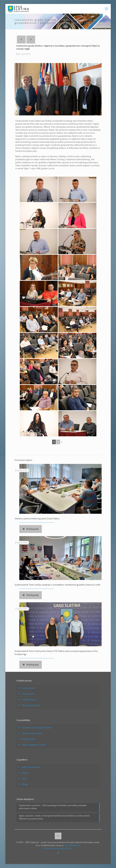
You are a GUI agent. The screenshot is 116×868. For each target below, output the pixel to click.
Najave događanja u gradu (34, 745)
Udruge (25, 784)
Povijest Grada (28, 739)
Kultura (25, 773)
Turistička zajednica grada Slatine (37, 728)
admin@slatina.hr (72, 845)
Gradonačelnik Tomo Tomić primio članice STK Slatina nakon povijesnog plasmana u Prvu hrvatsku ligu (56, 653)
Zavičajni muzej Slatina (32, 733)
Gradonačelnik (28, 688)
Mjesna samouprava (31, 705)
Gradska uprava (29, 699)
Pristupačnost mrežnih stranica (58, 848)
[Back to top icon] (58, 836)
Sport (24, 778)
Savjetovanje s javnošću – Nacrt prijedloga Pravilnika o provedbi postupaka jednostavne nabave (53, 807)
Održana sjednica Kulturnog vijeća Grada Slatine (37, 518)
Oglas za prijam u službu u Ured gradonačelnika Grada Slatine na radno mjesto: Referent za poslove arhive (54, 817)
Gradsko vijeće (28, 694)
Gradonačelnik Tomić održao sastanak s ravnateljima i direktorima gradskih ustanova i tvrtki (57, 585)
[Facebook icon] (58, 853)
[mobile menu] (107, 9)
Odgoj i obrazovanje (31, 767)
